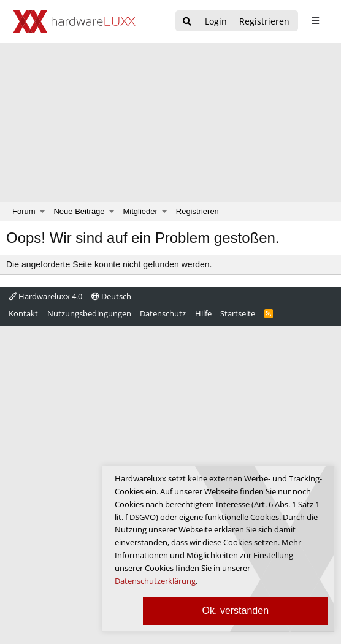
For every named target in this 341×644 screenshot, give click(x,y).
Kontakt (23, 313)
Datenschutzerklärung (155, 581)
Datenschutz (163, 313)
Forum (24, 211)
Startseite (238, 313)
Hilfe (203, 313)
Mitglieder (140, 211)
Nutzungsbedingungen (89, 313)
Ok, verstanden (236, 611)
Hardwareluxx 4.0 (45, 296)
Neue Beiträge (79, 211)
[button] (43, 212)
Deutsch (111, 296)
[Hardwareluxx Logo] (74, 21)
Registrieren (197, 211)
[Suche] (187, 22)
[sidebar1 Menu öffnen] (315, 21)
